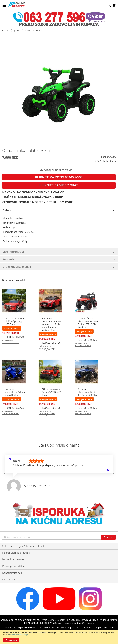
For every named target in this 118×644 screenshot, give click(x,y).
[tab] (59, 210)
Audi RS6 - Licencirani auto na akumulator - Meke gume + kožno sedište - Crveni (51, 324)
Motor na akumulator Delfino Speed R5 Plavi (15, 392)
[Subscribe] (108, 537)
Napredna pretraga (13, 559)
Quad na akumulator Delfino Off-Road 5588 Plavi (88, 392)
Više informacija (13, 252)
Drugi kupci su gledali (17, 267)
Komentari (10, 259)
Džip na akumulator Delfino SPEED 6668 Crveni (51, 392)
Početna (6, 30)
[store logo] (17, 5)
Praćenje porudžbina (14, 566)
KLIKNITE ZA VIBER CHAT (59, 185)
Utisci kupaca (10, 580)
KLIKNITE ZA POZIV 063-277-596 (59, 177)
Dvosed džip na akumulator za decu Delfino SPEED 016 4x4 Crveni (88, 323)
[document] (59, 637)
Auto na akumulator (33, 30)
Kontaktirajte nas (12, 573)
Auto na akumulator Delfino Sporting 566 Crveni (15, 321)
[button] (5, 473)
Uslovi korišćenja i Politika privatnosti (23, 546)
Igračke (17, 30)
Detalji (7, 210)
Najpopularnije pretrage (16, 553)
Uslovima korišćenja (19, 635)
